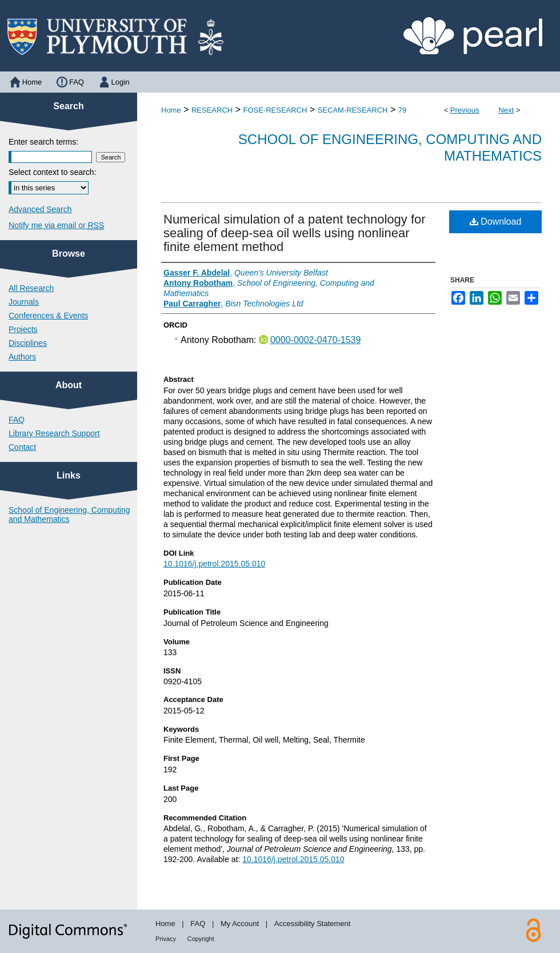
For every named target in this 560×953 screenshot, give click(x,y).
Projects (23, 329)
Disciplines (28, 343)
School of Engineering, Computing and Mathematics (69, 515)
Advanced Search (40, 209)
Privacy (166, 939)
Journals (24, 302)
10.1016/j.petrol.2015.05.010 (214, 564)
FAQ (17, 420)
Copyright (201, 939)
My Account (240, 924)
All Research (31, 288)
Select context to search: (52, 172)
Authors (22, 357)
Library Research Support (54, 433)
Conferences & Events (48, 316)
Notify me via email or (56, 225)
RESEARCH (212, 110)
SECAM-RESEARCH (353, 110)
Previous (465, 110)
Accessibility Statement (313, 924)
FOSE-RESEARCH (275, 110)
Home (171, 110)
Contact (22, 447)
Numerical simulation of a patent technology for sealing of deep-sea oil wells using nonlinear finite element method (295, 233)
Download (496, 222)
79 (402, 110)
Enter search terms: (43, 142)
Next (506, 110)
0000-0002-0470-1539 (315, 340)
